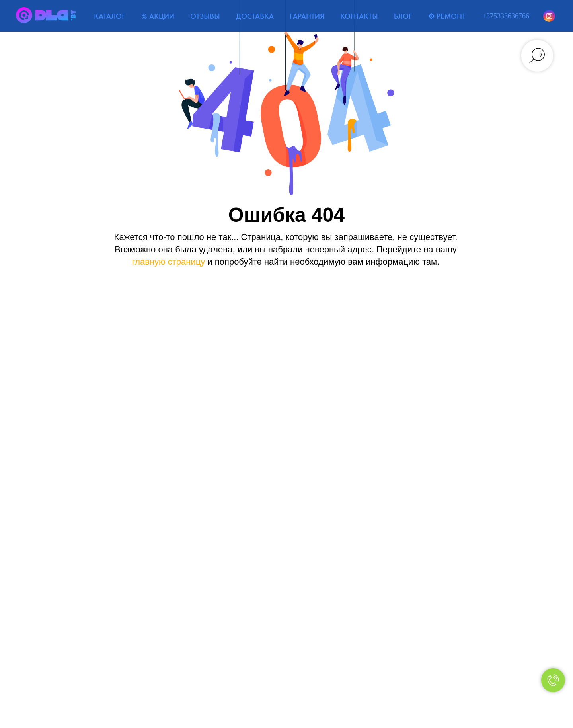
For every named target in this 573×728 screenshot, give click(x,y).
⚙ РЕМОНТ (447, 16)
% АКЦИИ (158, 16)
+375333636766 (506, 16)
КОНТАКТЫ (359, 16)
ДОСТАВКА (255, 16)
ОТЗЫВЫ (205, 16)
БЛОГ (403, 16)
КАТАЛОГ (110, 16)
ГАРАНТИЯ (307, 16)
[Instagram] (549, 16)
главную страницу (169, 262)
